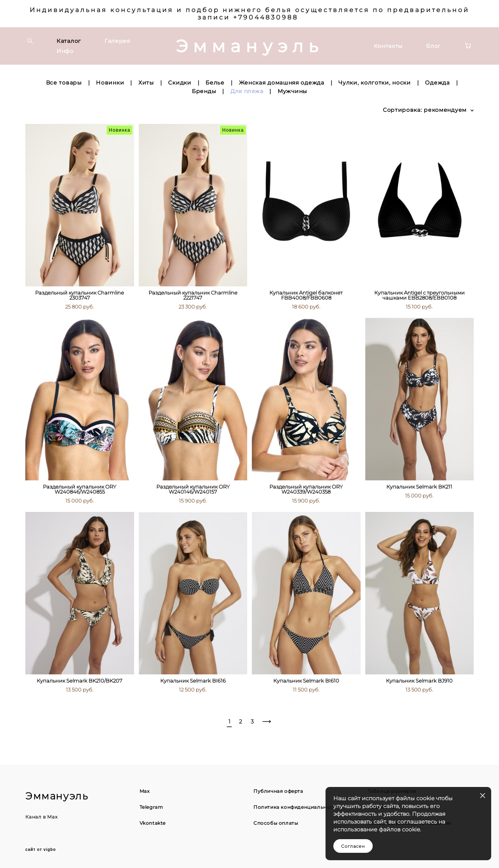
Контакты (388, 46)
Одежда (437, 83)
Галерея (117, 41)
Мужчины (292, 91)
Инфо (65, 51)
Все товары (64, 83)
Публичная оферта (278, 791)
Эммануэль (250, 46)
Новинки (110, 83)
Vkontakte (153, 823)
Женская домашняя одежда (282, 83)
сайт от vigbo (41, 850)
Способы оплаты (276, 823)
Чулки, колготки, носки (374, 83)
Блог (434, 46)
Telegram (151, 807)
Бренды (204, 91)
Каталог (69, 41)
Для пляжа (247, 91)
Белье (215, 83)
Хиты (146, 83)
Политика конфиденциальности (296, 807)
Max (52, 817)
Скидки (180, 83)
